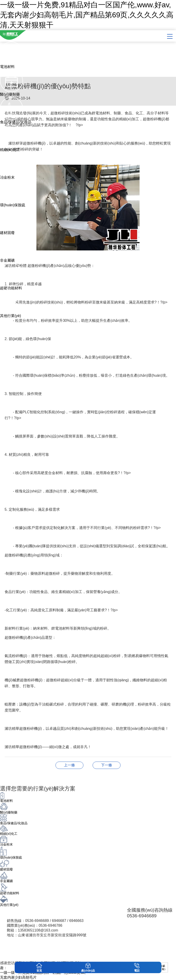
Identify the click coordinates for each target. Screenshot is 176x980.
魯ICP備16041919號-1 (99, 954)
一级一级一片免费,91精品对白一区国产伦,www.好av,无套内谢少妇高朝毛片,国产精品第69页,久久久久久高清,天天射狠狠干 (87, 15)
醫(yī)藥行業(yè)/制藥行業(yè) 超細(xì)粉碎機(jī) (69, 765)
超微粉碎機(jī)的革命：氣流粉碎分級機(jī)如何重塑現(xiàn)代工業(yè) (107, 765)
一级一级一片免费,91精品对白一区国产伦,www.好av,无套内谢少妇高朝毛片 (43, 975)
